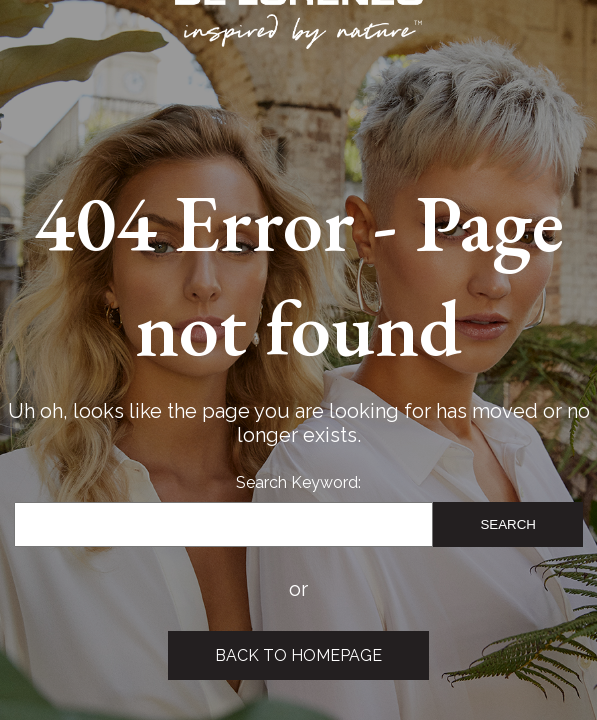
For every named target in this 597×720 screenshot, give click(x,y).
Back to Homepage (298, 655)
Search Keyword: (298, 482)
